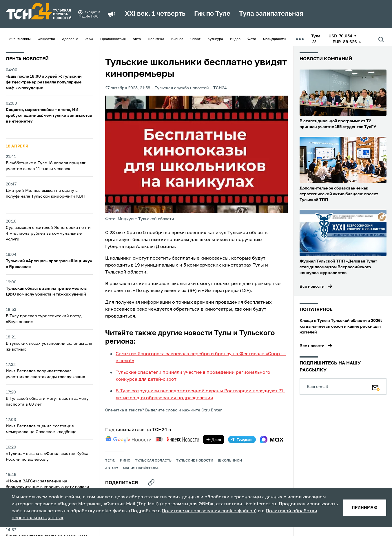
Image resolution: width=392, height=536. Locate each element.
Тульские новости (195, 461)
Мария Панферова (141, 468)
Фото (252, 39)
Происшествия (113, 39)
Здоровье (70, 39)
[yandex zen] (214, 440)
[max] (272, 440)
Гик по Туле (212, 14)
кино (125, 461)
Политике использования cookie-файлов (208, 511)
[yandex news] (177, 439)
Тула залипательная (271, 14)
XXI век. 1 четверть (155, 14)
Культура (215, 39)
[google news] (128, 440)
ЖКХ (89, 39)
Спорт (195, 39)
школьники (230, 461)
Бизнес (177, 39)
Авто (137, 39)
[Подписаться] (376, 386)
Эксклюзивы (20, 39)
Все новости (312, 287)
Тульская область (153, 461)
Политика (156, 39)
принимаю (365, 508)
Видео (235, 39)
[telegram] (242, 440)
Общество (46, 39)
